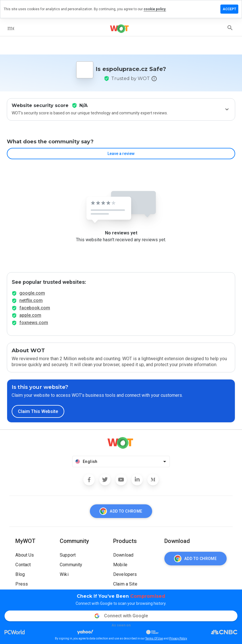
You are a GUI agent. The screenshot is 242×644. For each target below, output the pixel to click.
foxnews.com (34, 323)
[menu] (11, 28)
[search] (230, 28)
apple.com (30, 315)
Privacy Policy (178, 638)
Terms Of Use (154, 638)
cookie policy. (155, 9)
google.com (32, 293)
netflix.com (31, 300)
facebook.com (35, 308)
